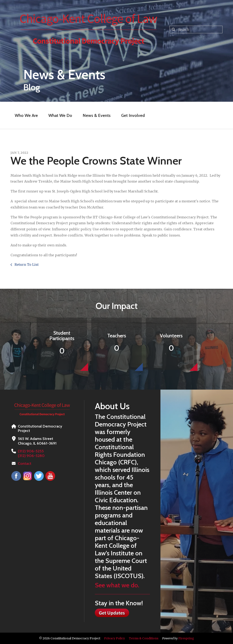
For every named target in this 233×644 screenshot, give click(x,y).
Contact (25, 464)
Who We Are (26, 115)
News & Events (97, 115)
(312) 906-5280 (31, 456)
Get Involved (133, 115)
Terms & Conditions (144, 638)
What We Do (60, 115)
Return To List (26, 265)
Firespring (186, 638)
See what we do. (117, 585)
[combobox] (196, 29)
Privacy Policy (115, 638)
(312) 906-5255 (31, 451)
